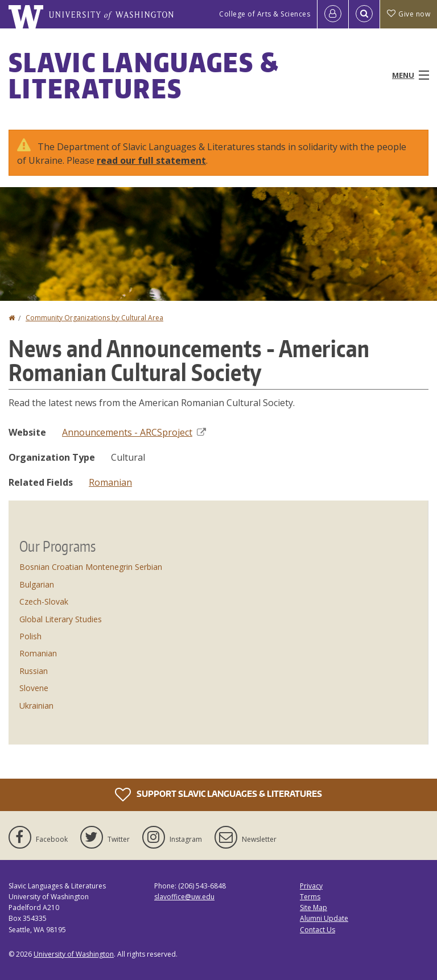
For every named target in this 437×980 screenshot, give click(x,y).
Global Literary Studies (61, 619)
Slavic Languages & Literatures (144, 75)
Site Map (314, 907)
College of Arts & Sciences (265, 14)
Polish (30, 636)
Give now (409, 14)
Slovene (34, 688)
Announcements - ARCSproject (134, 432)
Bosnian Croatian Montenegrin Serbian (91, 567)
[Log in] (333, 14)
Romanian (110, 482)
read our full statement (151, 160)
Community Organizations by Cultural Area (94, 318)
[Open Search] (364, 14)
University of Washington (74, 954)
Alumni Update (324, 918)
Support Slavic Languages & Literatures (218, 795)
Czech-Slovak (44, 601)
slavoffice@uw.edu (184, 897)
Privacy (311, 886)
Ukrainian (36, 706)
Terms (310, 897)
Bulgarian (37, 584)
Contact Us (318, 930)
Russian (34, 671)
